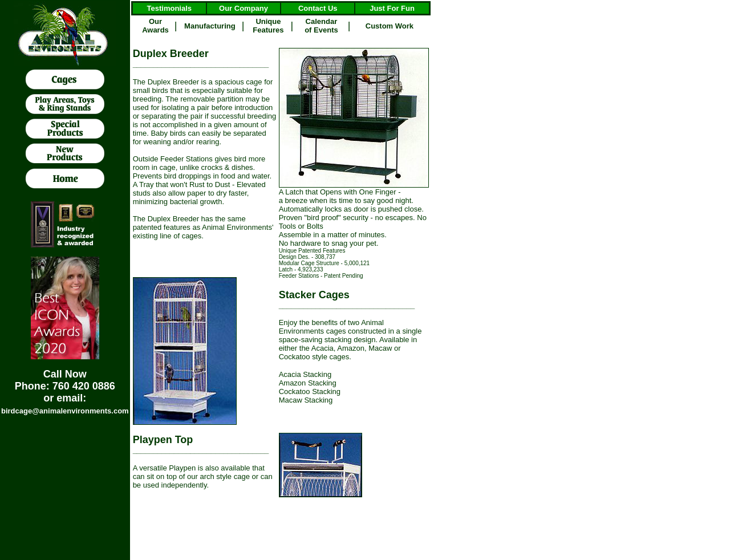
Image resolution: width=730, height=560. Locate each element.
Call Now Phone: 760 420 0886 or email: (65, 386)
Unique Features (268, 26)
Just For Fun (392, 8)
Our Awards (155, 26)
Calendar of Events (321, 26)
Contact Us (318, 8)
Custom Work (390, 26)
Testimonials (170, 8)
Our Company (244, 8)
